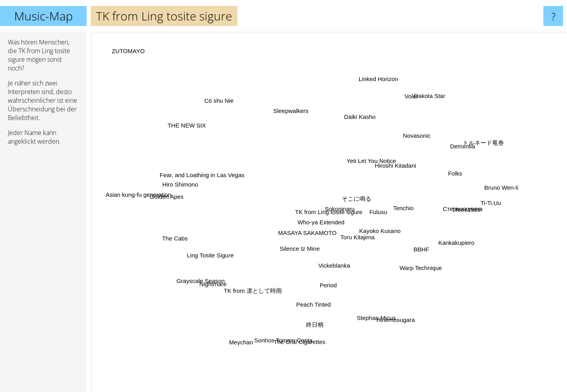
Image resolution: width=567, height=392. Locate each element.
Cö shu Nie (241, 79)
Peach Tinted (317, 289)
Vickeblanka (342, 269)
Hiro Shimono (204, 189)
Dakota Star (417, 110)
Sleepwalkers (285, 123)
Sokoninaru (363, 199)
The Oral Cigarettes (317, 345)
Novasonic (409, 143)
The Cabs (197, 235)
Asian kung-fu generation (129, 191)
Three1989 (443, 210)
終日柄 (310, 304)
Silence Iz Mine (297, 245)
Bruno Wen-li (482, 192)
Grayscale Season (212, 275)
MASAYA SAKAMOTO (303, 235)
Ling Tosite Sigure (181, 271)
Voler (391, 109)
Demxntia (440, 158)
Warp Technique (405, 258)
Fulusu (381, 210)
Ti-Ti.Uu (466, 206)
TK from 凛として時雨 (246, 317)
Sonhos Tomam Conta (285, 330)
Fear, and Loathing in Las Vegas (222, 172)
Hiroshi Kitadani (382, 169)
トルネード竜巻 (471, 150)
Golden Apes (189, 201)
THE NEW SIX (201, 136)
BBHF (423, 248)
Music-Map (44, 16)
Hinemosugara (385, 303)
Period (323, 275)
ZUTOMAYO (115, 40)
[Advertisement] (43, 272)
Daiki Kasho (355, 126)
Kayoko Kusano (384, 238)
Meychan (259, 324)
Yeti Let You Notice (354, 163)
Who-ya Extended (320, 217)
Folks (454, 173)
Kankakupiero (452, 241)
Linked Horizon (378, 90)
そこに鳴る (376, 182)
